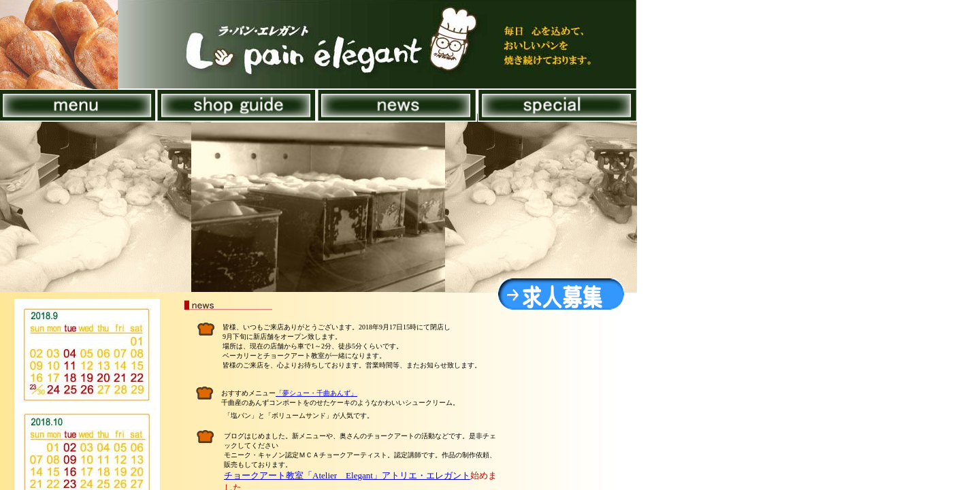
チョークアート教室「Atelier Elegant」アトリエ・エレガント (347, 475)
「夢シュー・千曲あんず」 (316, 393)
